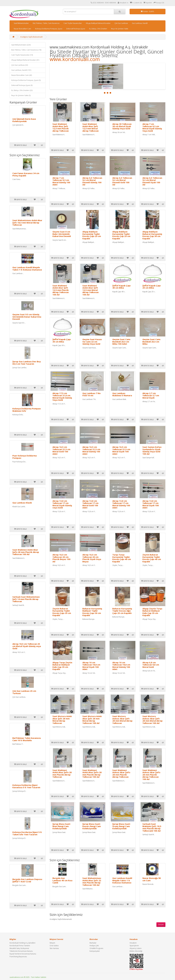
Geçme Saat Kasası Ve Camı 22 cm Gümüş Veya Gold (92, 342)
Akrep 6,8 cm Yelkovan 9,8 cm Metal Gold (151, 665)
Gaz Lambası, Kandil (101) (21, 70)
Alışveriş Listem (136, 948)
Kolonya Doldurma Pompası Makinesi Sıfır (27, 410)
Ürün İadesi (54, 946)
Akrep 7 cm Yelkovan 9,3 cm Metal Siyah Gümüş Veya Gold (152, 127)
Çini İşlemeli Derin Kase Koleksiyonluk (24, 120)
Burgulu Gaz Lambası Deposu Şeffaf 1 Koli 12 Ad (27, 880)
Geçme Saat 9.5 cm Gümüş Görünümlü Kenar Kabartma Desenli (27, 317)
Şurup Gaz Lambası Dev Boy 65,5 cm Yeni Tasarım (27, 363)
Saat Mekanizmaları (21, 23)
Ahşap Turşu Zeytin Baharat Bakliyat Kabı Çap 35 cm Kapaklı (62, 666)
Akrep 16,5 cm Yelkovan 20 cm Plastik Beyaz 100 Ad (61, 558)
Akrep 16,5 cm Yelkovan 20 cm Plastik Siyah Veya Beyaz (92, 558)
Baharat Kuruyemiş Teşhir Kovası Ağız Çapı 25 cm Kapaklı (122, 611)
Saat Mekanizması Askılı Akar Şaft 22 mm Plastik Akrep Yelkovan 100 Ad (92, 881)
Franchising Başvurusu (18, 957)
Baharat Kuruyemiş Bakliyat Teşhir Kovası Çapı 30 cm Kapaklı (92, 612)
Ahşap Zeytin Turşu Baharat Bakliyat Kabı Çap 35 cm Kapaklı (152, 612)
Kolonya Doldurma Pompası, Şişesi (49, 29)
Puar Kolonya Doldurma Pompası (25, 457)
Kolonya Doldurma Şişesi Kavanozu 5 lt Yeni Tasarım (26, 786)
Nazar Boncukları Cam (22, 29)
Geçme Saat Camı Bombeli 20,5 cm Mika (151, 342)
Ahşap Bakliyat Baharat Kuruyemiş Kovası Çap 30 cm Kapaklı (152, 235)
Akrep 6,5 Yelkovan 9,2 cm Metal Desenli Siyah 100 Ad (152, 181)
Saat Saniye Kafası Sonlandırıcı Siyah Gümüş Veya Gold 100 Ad (152, 450)
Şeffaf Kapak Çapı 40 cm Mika (121, 287)
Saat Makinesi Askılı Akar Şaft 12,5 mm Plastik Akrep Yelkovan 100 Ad (61, 290)
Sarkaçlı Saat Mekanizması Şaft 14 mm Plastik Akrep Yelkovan (26, 599)
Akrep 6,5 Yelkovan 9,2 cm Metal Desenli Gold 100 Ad (122, 181)
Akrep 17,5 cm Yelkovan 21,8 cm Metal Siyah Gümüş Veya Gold (62, 397)
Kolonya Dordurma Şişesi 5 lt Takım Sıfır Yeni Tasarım (27, 833)
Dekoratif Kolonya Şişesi (76, 29)
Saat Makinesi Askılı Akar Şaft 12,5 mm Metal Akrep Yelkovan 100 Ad (91, 290)
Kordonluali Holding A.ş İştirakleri (22, 943)
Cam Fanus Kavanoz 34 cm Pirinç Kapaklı (26, 174)
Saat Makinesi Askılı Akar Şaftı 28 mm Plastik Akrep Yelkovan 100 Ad (26, 552)
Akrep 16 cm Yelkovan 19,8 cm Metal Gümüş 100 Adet (121, 666)
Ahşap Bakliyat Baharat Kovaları (98, 23)
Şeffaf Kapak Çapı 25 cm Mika (152, 287)
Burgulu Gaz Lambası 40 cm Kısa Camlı (62, 880)
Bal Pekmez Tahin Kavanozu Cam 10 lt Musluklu (27, 739)
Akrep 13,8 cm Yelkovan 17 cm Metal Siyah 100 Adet (151, 504)
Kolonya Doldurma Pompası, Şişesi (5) (26, 80)
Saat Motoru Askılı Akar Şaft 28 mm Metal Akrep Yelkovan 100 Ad (92, 720)
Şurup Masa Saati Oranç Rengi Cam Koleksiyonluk (121, 826)
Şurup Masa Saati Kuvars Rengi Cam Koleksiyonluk (92, 826)
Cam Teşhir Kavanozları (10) (22, 55)
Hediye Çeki (94, 946)
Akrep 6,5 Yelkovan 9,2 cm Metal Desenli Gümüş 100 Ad (92, 181)
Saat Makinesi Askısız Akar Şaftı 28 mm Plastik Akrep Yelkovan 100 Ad (151, 775)
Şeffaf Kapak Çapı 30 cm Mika (62, 340)
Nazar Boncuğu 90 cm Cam (152, 879)
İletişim (52, 943)
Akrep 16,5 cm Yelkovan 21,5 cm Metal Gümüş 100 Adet (91, 450)
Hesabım (133, 943)
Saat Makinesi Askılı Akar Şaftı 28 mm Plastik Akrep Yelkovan (62, 774)
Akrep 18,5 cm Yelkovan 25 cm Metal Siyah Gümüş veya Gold (27, 646)
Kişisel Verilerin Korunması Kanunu (23, 954)
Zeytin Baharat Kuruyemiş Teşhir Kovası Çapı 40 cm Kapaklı (152, 558)
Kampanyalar (95, 951)
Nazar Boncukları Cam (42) (22, 75)
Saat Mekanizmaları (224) (21, 45)
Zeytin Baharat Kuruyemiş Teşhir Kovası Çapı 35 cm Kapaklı (62, 612)
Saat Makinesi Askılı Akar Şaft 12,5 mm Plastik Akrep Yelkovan (61, 127)
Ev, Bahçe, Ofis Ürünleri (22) (22, 90)
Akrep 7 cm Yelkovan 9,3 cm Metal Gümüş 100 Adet (61, 181)
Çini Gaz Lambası (121, 23)
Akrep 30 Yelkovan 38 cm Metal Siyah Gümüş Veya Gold (122, 126)
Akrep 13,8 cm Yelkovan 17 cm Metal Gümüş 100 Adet (121, 504)
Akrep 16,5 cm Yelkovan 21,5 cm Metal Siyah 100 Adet (121, 450)
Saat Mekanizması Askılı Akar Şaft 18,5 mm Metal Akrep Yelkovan (27, 223)
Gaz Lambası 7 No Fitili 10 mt (92, 394)
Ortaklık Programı (96, 948)
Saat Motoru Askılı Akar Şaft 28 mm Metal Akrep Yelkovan (62, 720)
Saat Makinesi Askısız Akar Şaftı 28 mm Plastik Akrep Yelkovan (121, 774)
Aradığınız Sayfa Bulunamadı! (31, 37)
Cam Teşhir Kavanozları (73, 23)
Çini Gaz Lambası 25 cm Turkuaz (24, 692)
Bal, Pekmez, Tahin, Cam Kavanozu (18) (26, 50)
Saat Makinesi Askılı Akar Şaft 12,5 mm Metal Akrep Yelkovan (91, 127)
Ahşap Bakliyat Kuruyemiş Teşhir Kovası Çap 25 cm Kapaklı (121, 235)
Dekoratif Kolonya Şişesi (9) (22, 85)
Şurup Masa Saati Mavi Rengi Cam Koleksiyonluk (61, 826)
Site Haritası (54, 948)
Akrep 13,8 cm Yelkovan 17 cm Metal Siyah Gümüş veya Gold (62, 504)
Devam (161, 925)
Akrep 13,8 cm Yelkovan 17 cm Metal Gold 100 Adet (90, 504)
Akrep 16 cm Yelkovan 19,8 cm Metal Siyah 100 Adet (91, 666)
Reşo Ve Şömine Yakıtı (120, 29)
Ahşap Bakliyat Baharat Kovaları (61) (25, 60)
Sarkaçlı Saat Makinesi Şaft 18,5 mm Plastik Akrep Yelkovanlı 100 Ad (152, 827)
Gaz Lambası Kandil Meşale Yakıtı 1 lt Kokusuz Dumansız (27, 268)
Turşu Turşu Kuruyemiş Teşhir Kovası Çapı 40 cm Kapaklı (122, 558)
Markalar (93, 943)
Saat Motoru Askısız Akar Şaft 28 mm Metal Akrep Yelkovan (122, 720)
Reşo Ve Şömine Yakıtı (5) (21, 95)
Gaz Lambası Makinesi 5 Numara (122, 394)
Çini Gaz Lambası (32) (20, 65)
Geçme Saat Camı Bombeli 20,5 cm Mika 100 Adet (121, 342)
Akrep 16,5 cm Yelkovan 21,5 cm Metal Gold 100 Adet (61, 450)
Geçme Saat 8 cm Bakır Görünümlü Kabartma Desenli (62, 234)
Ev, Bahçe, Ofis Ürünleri (98, 29)
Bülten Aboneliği (136, 951)
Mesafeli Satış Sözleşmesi (19, 948)
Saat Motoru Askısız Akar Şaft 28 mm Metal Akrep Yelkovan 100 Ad (153, 720)
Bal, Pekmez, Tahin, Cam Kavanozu (46, 23)
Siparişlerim (134, 946)
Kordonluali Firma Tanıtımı (20, 946)
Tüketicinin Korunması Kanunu (21, 951)
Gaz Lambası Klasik (22, 503)
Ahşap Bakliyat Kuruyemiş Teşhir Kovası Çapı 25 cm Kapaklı (92, 235)
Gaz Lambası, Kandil (140, 23)
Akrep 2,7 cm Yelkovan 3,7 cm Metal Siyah (151, 395)
